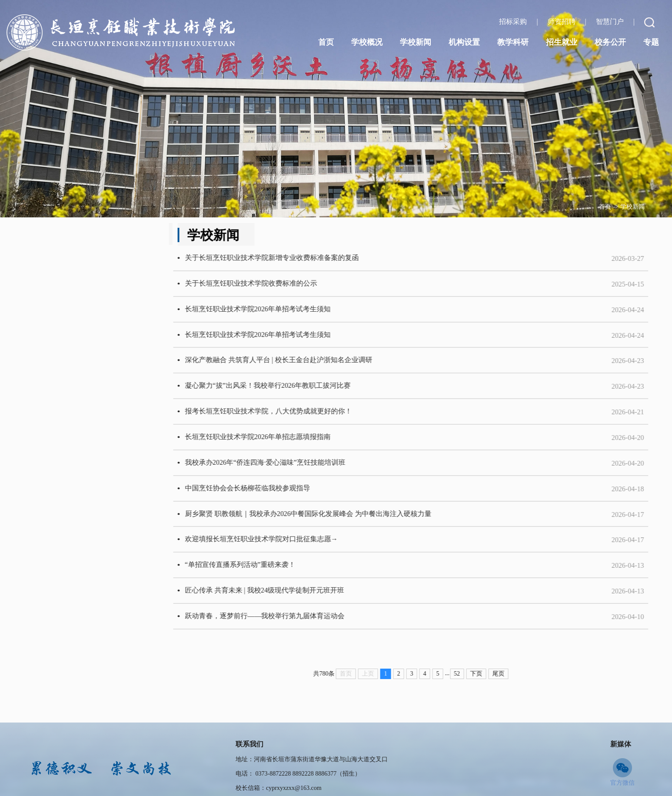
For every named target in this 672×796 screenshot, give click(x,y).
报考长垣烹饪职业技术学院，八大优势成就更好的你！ (296, 418)
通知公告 (70, 313)
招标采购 (514, 22)
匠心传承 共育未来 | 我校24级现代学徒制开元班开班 (293, 603)
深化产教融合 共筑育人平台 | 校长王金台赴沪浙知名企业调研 (307, 365)
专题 (651, 42)
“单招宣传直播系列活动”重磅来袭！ (268, 577)
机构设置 (464, 42)
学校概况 (367, 42)
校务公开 (610, 42)
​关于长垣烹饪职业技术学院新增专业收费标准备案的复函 (300, 258)
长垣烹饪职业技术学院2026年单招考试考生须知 (286, 311)
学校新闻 (632, 207)
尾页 (526, 688)
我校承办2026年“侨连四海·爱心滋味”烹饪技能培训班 (293, 471)
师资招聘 (562, 22)
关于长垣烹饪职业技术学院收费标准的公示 (279, 285)
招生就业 (562, 42)
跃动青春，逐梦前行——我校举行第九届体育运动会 (293, 630)
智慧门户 (611, 22)
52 (485, 688)
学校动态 (70, 237)
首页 (605, 207)
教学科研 (513, 42)
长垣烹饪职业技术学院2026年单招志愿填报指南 (286, 444)
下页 (504, 688)
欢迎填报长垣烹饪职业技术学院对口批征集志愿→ (289, 550)
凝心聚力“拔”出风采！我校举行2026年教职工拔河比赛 (296, 391)
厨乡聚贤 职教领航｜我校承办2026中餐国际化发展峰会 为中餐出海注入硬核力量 (336, 524)
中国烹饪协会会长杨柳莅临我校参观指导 (276, 497)
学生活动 (70, 275)
